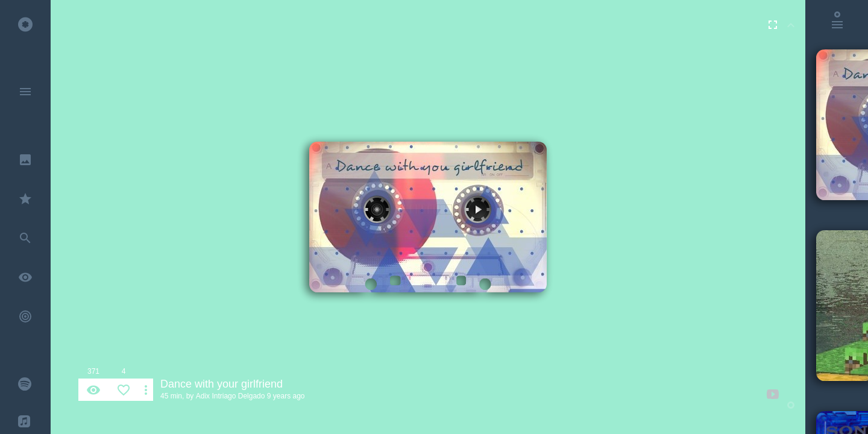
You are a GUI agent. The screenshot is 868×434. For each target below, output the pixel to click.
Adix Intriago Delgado (231, 396)
